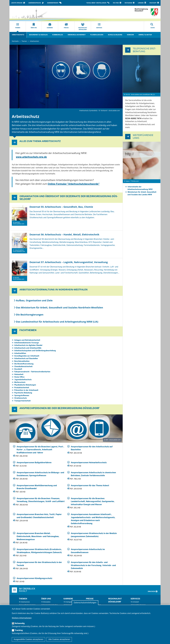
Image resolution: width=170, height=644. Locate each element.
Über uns (46, 599)
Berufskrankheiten (22, 361)
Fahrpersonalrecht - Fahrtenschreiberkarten (32, 372)
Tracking (19, 630)
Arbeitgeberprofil (71, 602)
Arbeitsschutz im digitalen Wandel (28, 345)
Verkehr (130, 35)
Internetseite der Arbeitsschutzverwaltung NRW (140, 188)
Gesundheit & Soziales (38, 35)
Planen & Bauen (97, 35)
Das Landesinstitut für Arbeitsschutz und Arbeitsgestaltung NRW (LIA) (56, 322)
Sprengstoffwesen (22, 395)
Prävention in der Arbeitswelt (26, 390)
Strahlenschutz (21, 398)
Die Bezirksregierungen (29, 315)
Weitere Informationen (22, 618)
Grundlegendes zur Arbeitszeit (27, 356)
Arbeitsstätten (20, 353)
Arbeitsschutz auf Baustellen (26, 358)
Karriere (68, 599)
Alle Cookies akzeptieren (59, 639)
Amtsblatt (136, 602)
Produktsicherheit (22, 388)
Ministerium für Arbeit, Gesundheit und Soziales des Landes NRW (142, 193)
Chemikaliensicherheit (23, 366)
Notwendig (20, 623)
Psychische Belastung (23, 393)
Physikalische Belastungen (25, 385)
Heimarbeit (19, 374)
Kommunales (58, 35)
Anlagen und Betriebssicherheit (27, 340)
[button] (98, 3)
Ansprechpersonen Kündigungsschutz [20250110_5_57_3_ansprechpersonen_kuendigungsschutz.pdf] (34, 578)
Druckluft (18, 369)
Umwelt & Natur (145, 35)
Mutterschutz (20, 382)
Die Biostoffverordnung (24, 364)
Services (135, 599)
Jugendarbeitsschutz (23, 380)
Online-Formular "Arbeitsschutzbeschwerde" (74, 184)
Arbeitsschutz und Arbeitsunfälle (28, 348)
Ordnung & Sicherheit (77, 35)
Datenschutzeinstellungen (85, 603)
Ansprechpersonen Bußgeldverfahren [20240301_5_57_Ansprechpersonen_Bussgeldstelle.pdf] (34, 463)
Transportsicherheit (22, 401)
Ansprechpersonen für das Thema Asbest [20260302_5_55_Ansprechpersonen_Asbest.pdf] (90, 486)
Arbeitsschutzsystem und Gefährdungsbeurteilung (35, 351)
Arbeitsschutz (18, 35)
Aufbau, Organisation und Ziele (33, 300)
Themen (23, 599)
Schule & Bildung (115, 35)
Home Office (19, 377)
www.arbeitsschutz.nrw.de (31, 157)
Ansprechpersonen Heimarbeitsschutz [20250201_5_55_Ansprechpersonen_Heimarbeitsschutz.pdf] (89, 463)
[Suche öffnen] (153, 27)
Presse (90, 599)
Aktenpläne (47, 602)
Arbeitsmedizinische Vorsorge (27, 343)
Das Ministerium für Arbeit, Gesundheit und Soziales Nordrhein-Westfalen (58, 308)
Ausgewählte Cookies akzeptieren (28, 639)
